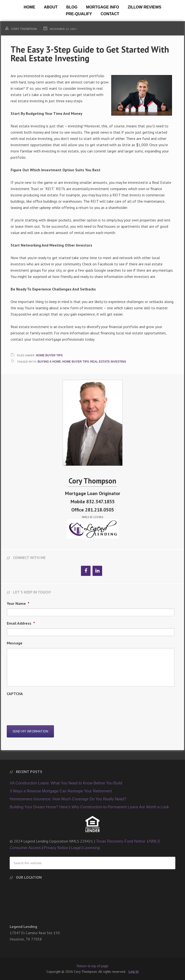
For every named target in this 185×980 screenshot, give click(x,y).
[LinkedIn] (97, 571)
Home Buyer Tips (49, 355)
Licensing (92, 847)
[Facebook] (86, 571)
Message (15, 643)
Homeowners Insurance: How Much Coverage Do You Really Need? (68, 799)
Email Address (21, 623)
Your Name (18, 603)
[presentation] (43, 708)
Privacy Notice (56, 847)
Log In (134, 971)
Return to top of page (92, 966)
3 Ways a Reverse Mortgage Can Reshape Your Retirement (61, 791)
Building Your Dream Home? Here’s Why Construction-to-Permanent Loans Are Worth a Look (89, 807)
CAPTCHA (15, 694)
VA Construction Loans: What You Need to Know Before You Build (66, 783)
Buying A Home (49, 362)
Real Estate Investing (108, 362)
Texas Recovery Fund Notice (121, 841)
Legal (76, 847)
